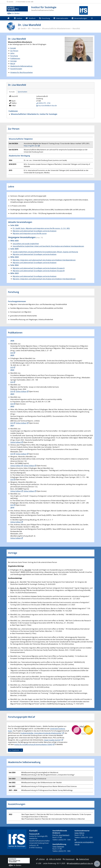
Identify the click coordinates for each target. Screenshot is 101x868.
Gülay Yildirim (79, 833)
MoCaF (13, 64)
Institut (18, 18)
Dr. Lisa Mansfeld (17, 85)
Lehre (12, 53)
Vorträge (13, 61)
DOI (12, 353)
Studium (31, 18)
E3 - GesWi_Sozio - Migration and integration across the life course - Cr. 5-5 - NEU (41, 228)
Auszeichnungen (16, 69)
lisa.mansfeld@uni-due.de (48, 106)
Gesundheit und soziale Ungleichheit (26, 244)
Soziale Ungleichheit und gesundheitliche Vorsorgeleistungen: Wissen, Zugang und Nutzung (45, 252)
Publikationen (15, 58)
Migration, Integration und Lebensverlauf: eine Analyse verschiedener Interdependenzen (44, 260)
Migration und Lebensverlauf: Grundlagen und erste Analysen (35, 231)
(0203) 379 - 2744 (44, 103)
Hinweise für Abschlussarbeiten (22, 72)
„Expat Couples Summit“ (52, 740)
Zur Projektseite (14, 750)
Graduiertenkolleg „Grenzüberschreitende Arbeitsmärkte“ (41, 733)
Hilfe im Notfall (54, 859)
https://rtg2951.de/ (31, 146)
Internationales (61, 18)
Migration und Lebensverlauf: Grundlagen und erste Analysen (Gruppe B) (39, 271)
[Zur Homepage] (17, 10)
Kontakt (13, 48)
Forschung (45, 18)
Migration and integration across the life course (30, 233)
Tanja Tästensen (58, 847)
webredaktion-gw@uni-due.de (81, 863)
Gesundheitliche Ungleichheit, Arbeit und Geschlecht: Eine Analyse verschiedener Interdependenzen (48, 246)
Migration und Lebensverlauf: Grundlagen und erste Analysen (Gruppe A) (39, 268)
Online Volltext (21, 391)
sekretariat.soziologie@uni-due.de (84, 843)
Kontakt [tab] (12, 92)
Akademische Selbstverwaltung (21, 66)
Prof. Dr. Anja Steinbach (61, 835)
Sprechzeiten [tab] (23, 92)
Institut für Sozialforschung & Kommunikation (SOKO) (33, 744)
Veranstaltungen (79, 18)
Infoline (40, 859)
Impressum (69, 859)
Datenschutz (83, 859)
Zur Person (14, 51)
